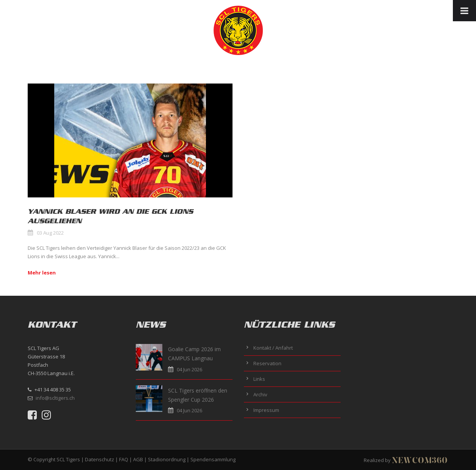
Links (259, 379)
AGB (138, 459)
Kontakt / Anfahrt (273, 348)
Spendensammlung (213, 459)
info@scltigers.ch (55, 398)
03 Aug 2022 (50, 233)
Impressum (266, 410)
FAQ (124, 459)
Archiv (260, 394)
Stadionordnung (167, 459)
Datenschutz (100, 459)
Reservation (267, 363)
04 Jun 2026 (189, 369)
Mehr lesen (42, 273)
